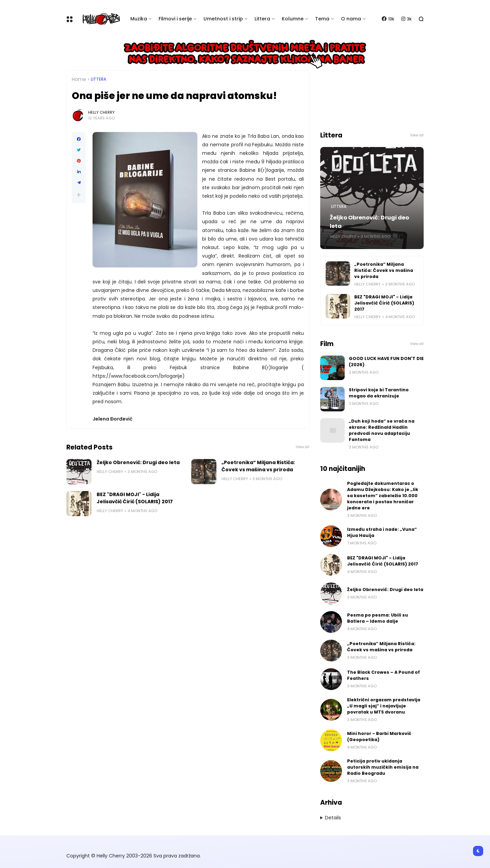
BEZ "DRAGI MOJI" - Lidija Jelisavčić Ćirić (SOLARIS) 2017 (135, 498)
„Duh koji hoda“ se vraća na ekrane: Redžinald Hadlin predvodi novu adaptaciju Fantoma (382, 430)
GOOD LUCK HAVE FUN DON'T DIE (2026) (386, 362)
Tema (322, 19)
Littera (262, 19)
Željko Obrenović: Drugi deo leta (138, 462)
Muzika (139, 19)
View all (303, 447)
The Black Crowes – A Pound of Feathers (383, 675)
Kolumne (293, 19)
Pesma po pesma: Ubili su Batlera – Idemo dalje (378, 618)
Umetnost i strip (223, 19)
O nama (351, 19)
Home (79, 79)
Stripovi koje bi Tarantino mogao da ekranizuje (379, 393)
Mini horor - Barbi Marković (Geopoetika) (379, 736)
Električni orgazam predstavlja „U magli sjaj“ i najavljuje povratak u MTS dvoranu (384, 706)
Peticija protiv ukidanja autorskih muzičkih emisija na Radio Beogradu (383, 767)
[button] (79, 195)
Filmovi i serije (175, 19)
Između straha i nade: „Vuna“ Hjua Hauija (382, 532)
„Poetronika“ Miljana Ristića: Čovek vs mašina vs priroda (258, 466)
